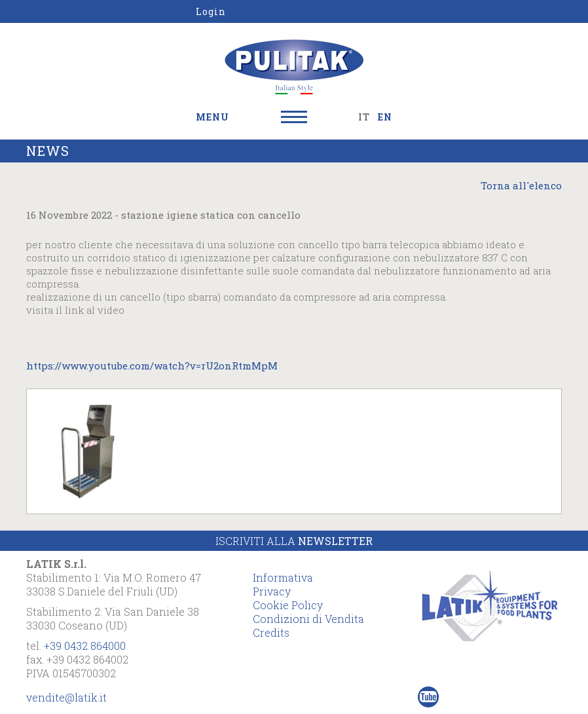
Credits (271, 632)
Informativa (283, 577)
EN (385, 117)
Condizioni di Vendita (308, 619)
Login (211, 11)
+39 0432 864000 (85, 646)
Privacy (272, 591)
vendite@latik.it (66, 697)
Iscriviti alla (294, 541)
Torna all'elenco (521, 185)
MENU (212, 117)
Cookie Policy (288, 605)
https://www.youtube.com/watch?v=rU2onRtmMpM (152, 366)
